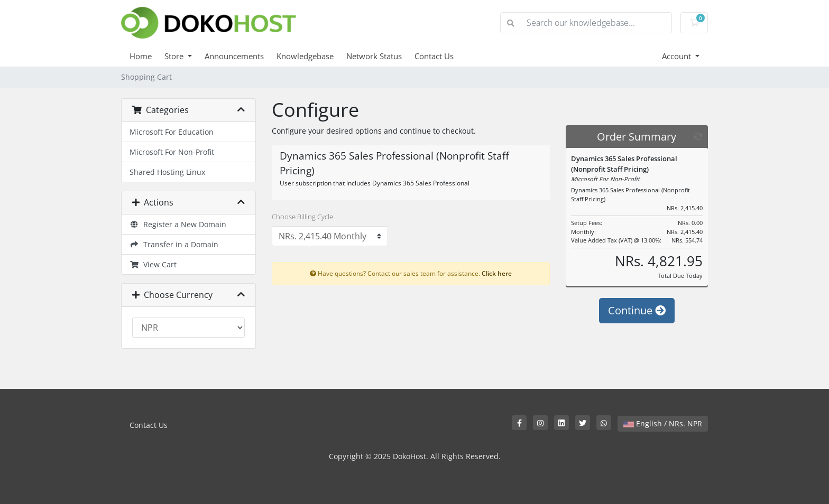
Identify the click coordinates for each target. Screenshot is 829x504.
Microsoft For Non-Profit (172, 152)
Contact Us (434, 56)
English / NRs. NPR (663, 423)
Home (141, 56)
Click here (497, 273)
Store (175, 56)
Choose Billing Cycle (302, 217)
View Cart (153, 264)
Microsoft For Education (172, 132)
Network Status (374, 56)
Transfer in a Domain (174, 244)
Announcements (234, 56)
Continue (637, 310)
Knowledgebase (305, 56)
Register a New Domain (178, 224)
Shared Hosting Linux (167, 172)
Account (678, 56)
